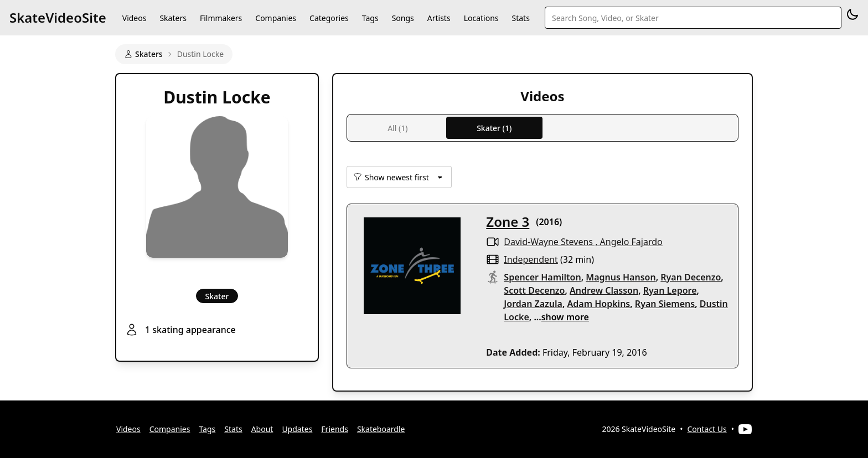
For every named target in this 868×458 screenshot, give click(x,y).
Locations (481, 18)
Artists (439, 18)
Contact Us (707, 429)
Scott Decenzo (534, 290)
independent (531, 259)
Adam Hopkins (599, 304)
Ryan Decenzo (691, 277)
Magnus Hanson (621, 277)
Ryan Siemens (665, 304)
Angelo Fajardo (631, 242)
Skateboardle (381, 429)
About (262, 429)
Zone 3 (508, 222)
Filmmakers (221, 18)
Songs (403, 18)
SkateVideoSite (58, 17)
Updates (297, 429)
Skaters (173, 18)
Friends (335, 429)
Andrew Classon (604, 290)
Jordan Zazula (533, 304)
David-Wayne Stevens (548, 242)
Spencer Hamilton (542, 277)
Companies (276, 18)
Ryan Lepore (670, 290)
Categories (329, 18)
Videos (135, 18)
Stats (521, 18)
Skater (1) (494, 128)
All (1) (397, 128)
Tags (370, 18)
